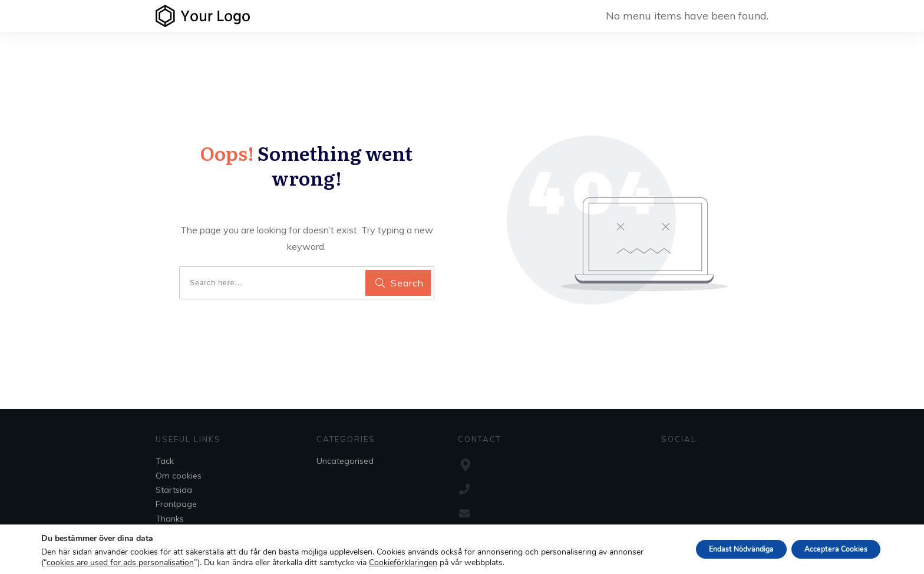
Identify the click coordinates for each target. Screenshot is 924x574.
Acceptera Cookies (828, 549)
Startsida (174, 490)
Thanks (170, 519)
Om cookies (179, 476)
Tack (165, 461)
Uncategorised (345, 461)
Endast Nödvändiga (716, 549)
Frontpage (176, 504)
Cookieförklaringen (440, 563)
